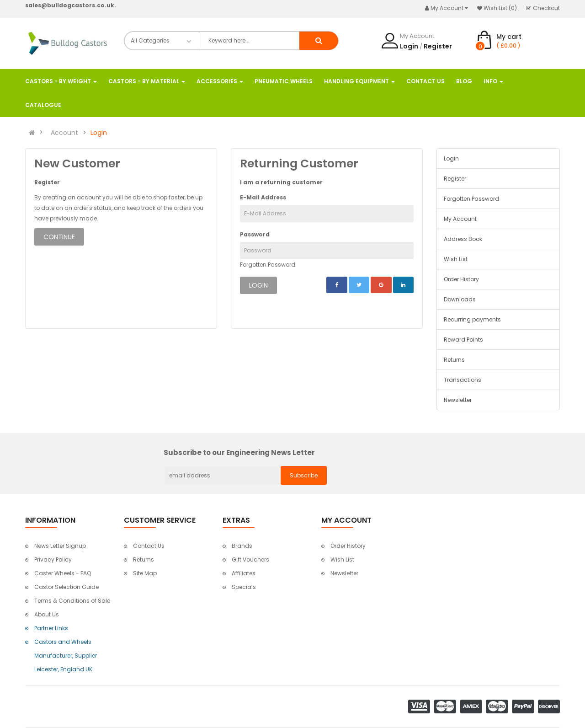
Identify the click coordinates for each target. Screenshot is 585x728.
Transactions (463, 380)
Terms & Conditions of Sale (72, 601)
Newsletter (458, 400)
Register (438, 46)
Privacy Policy (53, 559)
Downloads (460, 299)
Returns (454, 360)
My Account (460, 219)
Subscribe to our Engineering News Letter (239, 453)
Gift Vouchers (250, 559)
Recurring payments (472, 319)
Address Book (463, 239)
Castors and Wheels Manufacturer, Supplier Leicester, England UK (66, 656)
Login (409, 46)
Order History (461, 279)
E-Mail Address (263, 197)
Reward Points (463, 340)
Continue (59, 237)
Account (64, 133)
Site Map (145, 573)
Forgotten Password (268, 265)
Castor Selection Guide (66, 587)
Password (255, 234)
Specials (244, 587)
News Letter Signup (60, 546)
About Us (47, 614)
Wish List (456, 259)
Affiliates (244, 573)
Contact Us (149, 546)
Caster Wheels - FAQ (63, 573)
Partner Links (51, 628)
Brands (242, 546)
